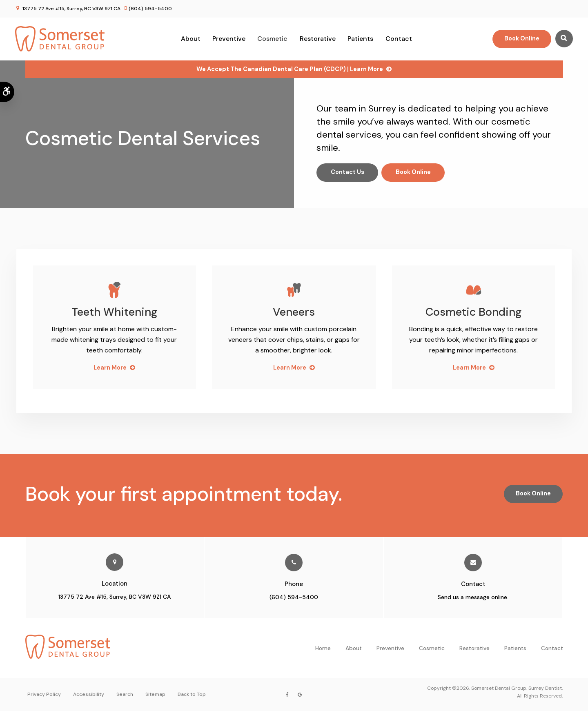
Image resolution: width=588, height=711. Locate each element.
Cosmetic (273, 39)
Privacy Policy (44, 695)
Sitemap (155, 695)
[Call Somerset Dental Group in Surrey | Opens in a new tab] (294, 562)
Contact (399, 39)
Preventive (229, 39)
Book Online (520, 38)
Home (323, 648)
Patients (360, 39)
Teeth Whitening (114, 312)
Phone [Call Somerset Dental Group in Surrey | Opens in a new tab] (294, 584)
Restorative (318, 39)
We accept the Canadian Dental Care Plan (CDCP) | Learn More (290, 69)
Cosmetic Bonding (474, 312)
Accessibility (89, 695)
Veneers (294, 312)
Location (115, 584)
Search (125, 695)
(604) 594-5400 (150, 9)
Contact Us (348, 172)
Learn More (110, 368)
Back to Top (192, 695)
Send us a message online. (473, 597)
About (191, 39)
